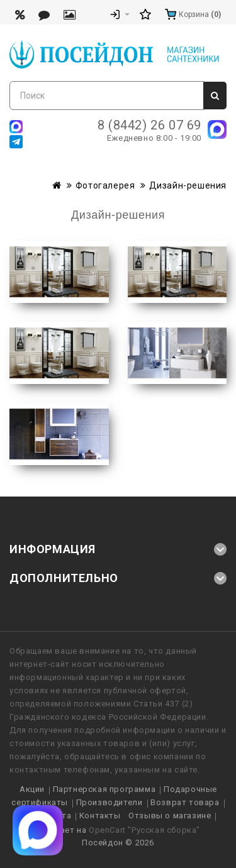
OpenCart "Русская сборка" (144, 830)
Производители (110, 802)
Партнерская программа (104, 789)
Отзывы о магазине (170, 816)
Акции (32, 789)
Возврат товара (185, 802)
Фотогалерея (105, 185)
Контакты (100, 816)
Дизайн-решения (188, 185)
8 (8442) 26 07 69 (149, 125)
